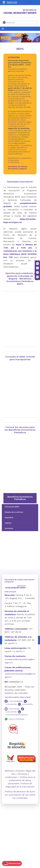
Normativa (9, 528)
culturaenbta (27, 704)
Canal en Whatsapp (16, 719)
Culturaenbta (11, 712)
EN (28, 2)
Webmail (9, 771)
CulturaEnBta (14, 709)
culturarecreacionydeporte (17, 715)
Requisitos (9, 518)
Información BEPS (12, 507)
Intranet (20, 771)
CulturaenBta (11, 704)
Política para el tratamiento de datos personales (22, 780)
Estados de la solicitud (14, 512)
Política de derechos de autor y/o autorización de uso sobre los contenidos (20, 795)
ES (31, 2)
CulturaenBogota (15, 701)
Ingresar (8, 523)
